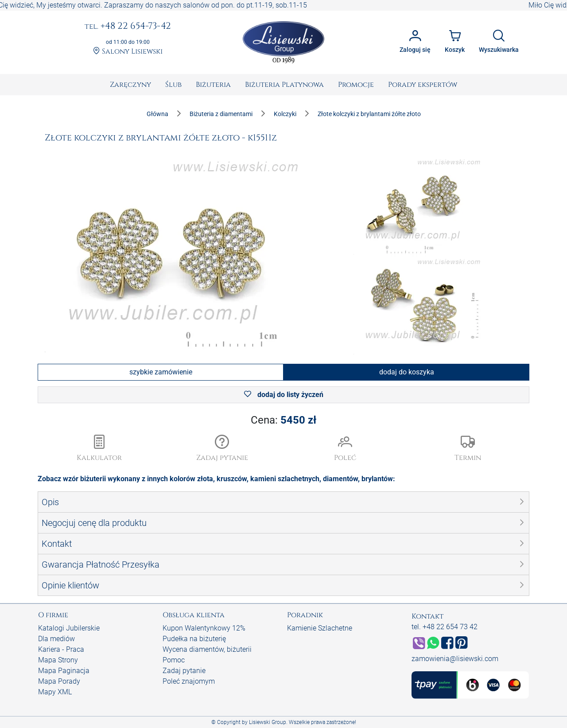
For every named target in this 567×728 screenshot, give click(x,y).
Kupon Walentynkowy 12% (204, 628)
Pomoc (174, 660)
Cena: (283, 420)
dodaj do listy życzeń (284, 395)
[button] (222, 449)
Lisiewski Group (268, 722)
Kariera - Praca (61, 649)
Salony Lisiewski (128, 52)
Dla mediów (56, 639)
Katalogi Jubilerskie (69, 628)
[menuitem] (130, 85)
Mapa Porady (59, 681)
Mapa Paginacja (64, 671)
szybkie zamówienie (161, 372)
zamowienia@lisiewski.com (455, 659)
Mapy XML (55, 692)
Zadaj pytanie (184, 671)
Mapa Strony (58, 660)
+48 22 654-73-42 (128, 27)
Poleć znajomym (189, 681)
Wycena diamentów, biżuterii (207, 649)
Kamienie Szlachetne (320, 628)
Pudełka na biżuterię (194, 639)
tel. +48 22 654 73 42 (445, 627)
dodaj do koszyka (407, 372)
